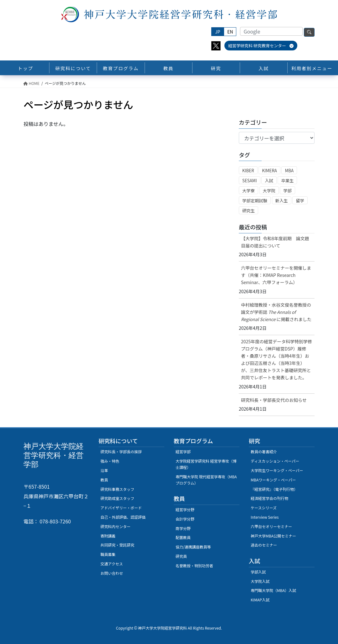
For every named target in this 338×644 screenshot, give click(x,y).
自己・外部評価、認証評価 (123, 517)
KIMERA (269, 171)
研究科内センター (115, 526)
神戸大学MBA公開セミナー (273, 536)
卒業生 (287, 181)
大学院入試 (260, 581)
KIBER (248, 171)
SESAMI (250, 181)
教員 (104, 480)
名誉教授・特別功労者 (194, 566)
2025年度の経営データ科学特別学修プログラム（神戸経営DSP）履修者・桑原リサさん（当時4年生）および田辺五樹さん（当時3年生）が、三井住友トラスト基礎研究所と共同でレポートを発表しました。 (277, 359)
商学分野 (183, 528)
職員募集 (108, 554)
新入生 (282, 201)
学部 (287, 191)
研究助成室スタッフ (117, 498)
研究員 (181, 556)
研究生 (248, 211)
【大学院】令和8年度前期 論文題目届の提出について (275, 242)
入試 (269, 181)
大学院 (269, 191)
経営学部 (183, 452)
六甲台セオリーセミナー (271, 526)
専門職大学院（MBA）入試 (273, 590)
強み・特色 (110, 461)
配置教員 (183, 537)
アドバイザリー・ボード (121, 508)
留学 (300, 201)
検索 (309, 32)
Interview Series (265, 517)
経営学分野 (185, 509)
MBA (289, 171)
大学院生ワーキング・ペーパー (277, 470)
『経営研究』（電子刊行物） (274, 489)
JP (218, 32)
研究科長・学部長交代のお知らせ (274, 400)
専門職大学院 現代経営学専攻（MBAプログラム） (206, 480)
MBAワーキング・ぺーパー (273, 480)
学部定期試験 (255, 201)
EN (230, 32)
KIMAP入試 (260, 600)
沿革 (104, 470)
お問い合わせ (112, 573)
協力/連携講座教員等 (193, 547)
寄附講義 (108, 536)
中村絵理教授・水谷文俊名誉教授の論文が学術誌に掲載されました (276, 312)
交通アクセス (112, 564)
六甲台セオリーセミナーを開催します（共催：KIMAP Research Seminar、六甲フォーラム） (276, 275)
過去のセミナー (264, 545)
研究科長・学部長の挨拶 (121, 452)
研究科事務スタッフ (117, 489)
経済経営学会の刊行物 (269, 498)
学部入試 (258, 572)
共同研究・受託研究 (117, 545)
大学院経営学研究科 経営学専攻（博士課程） (206, 464)
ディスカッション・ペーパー (275, 461)
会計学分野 (185, 519)
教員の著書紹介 (264, 452)
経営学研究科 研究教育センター (261, 46)
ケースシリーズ (264, 508)
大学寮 (248, 191)
